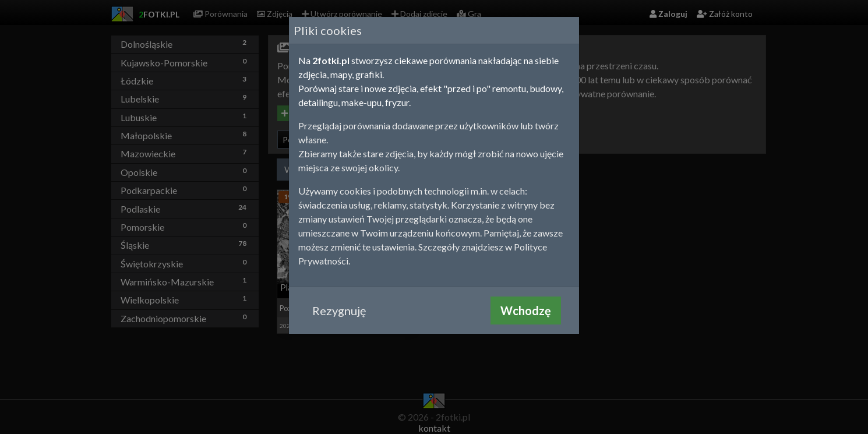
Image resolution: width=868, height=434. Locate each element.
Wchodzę (526, 310)
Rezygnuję (339, 310)
